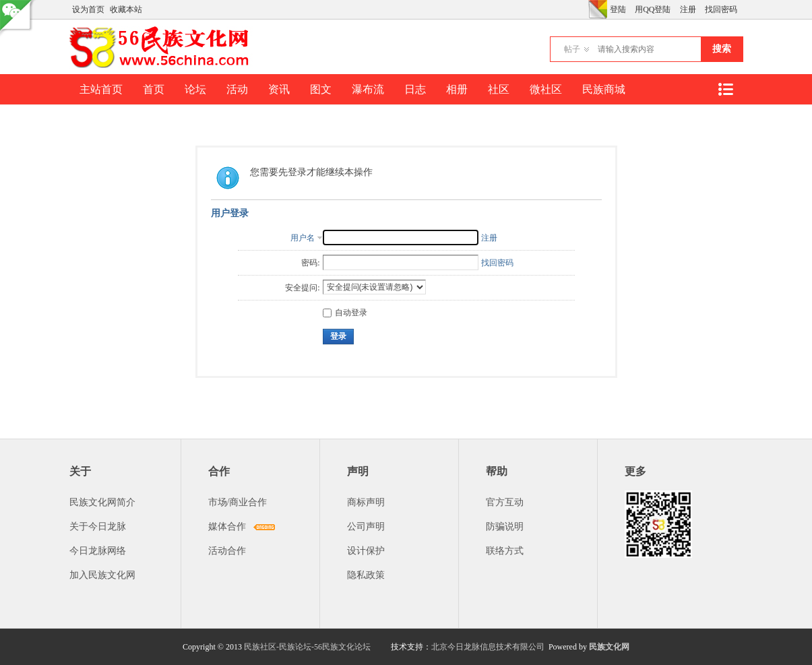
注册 (688, 9)
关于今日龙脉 (98, 527)
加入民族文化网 (102, 575)
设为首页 (88, 9)
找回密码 (721, 9)
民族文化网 (609, 647)
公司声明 (366, 527)
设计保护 (366, 551)
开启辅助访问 (585, 9)
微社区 (546, 89)
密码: (310, 263)
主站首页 (101, 89)
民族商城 (604, 89)
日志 (415, 89)
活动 (237, 89)
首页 (154, 89)
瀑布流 (368, 89)
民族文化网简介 (102, 502)
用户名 (303, 238)
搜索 (722, 49)
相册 (457, 89)
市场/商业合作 (238, 502)
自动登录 (345, 313)
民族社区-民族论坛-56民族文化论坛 (307, 647)
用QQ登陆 (653, 9)
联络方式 (505, 551)
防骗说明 (505, 527)
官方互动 (505, 502)
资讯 (279, 89)
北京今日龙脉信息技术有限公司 (488, 647)
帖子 (572, 49)
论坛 (195, 89)
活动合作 (227, 551)
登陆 (618, 9)
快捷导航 (726, 89)
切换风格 (598, 9)
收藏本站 (126, 9)
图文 (321, 89)
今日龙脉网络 (98, 551)
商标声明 (366, 502)
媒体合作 (227, 527)
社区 (499, 89)
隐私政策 (366, 575)
